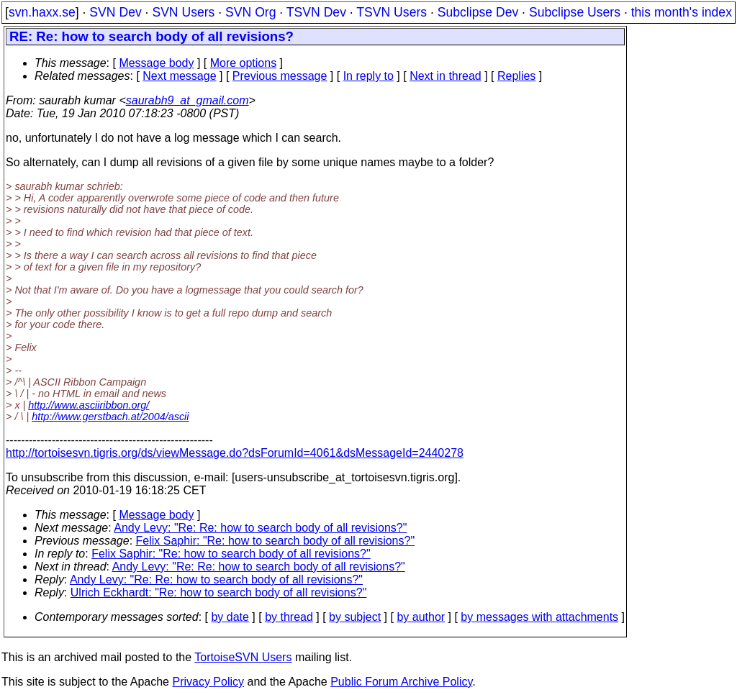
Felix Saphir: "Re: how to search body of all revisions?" (276, 541)
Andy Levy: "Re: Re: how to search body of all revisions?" (260, 528)
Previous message (280, 76)
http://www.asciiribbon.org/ (89, 405)
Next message (179, 76)
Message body (156, 63)
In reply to (368, 76)
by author (421, 617)
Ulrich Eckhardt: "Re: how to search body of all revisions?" (219, 592)
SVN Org (250, 12)
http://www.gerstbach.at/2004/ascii (110, 417)
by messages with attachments (539, 617)
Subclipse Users (575, 12)
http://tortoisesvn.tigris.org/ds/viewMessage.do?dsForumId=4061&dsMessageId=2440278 (235, 453)
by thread (289, 617)
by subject (355, 617)
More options (244, 63)
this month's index (682, 12)
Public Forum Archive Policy (401, 682)
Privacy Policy (208, 682)
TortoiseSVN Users (243, 657)
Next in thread (446, 76)
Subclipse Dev (478, 12)
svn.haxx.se (42, 12)
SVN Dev (115, 12)
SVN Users (183, 12)
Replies (516, 76)
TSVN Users (392, 12)
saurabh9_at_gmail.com (187, 100)
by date (230, 617)
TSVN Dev (316, 12)
